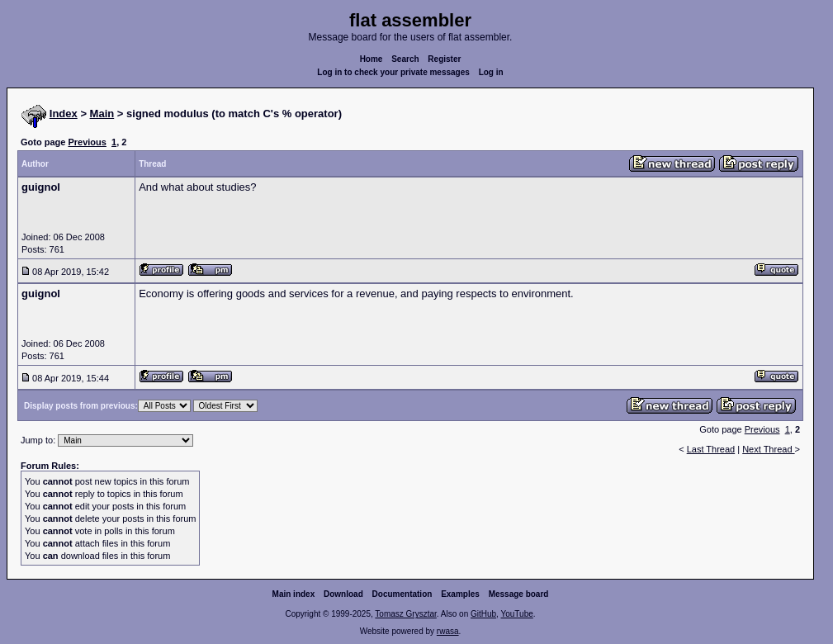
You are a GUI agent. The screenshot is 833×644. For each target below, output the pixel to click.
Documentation (402, 594)
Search (405, 59)
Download (343, 594)
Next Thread (768, 449)
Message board (519, 594)
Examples (460, 594)
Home (372, 59)
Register (444, 59)
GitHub (483, 614)
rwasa (448, 631)
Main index (294, 594)
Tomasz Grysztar (405, 614)
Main (102, 114)
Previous (87, 142)
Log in (491, 72)
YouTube (516, 614)
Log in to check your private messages (393, 72)
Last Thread (711, 449)
